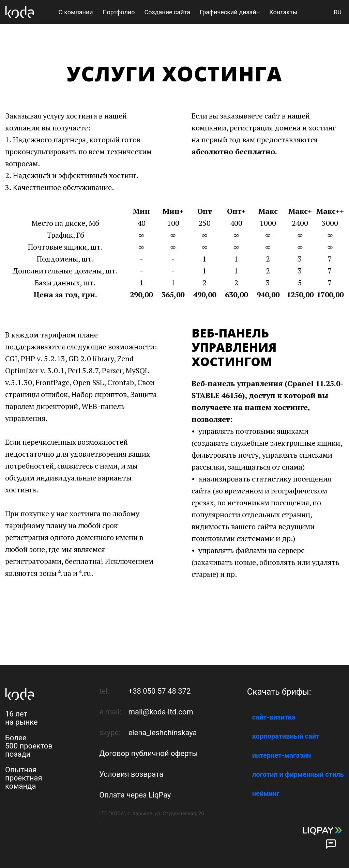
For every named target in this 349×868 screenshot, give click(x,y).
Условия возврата (131, 774)
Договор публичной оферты (148, 753)
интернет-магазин (282, 755)
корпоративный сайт (286, 736)
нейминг (266, 793)
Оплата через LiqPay (135, 795)
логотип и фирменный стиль (298, 774)
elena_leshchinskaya (163, 733)
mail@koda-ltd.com (161, 712)
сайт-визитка (274, 717)
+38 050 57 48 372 (160, 691)
